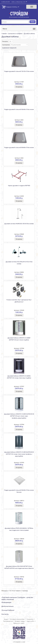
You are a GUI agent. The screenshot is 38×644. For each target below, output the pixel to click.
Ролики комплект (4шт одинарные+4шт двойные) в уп (19, 301)
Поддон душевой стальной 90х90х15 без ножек (19, 109)
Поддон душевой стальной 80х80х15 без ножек (19, 147)
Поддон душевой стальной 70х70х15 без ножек (19, 71)
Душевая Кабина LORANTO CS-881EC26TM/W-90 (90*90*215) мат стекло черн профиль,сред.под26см (19, 416)
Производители (8, 621)
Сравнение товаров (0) (9, 48)
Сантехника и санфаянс (15, 34)
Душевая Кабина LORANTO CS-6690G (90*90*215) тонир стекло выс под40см (19, 377)
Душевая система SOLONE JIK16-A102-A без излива (19, 263)
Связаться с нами (19, 623)
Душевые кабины (29, 34)
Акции (6, 619)
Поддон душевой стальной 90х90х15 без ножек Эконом (19, 491)
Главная (4, 34)
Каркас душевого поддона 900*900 (19, 186)
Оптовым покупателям (17, 619)
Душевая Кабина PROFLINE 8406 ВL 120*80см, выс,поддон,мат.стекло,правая (19, 529)
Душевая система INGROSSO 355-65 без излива (19, 224)
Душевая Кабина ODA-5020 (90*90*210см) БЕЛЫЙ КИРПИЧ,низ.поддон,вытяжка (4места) (19, 567)
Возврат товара (20, 621)
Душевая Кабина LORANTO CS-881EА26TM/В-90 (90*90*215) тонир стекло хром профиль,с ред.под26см (19, 454)
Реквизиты (30, 619)
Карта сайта (30, 621)
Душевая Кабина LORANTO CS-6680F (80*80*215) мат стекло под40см (19, 339)
